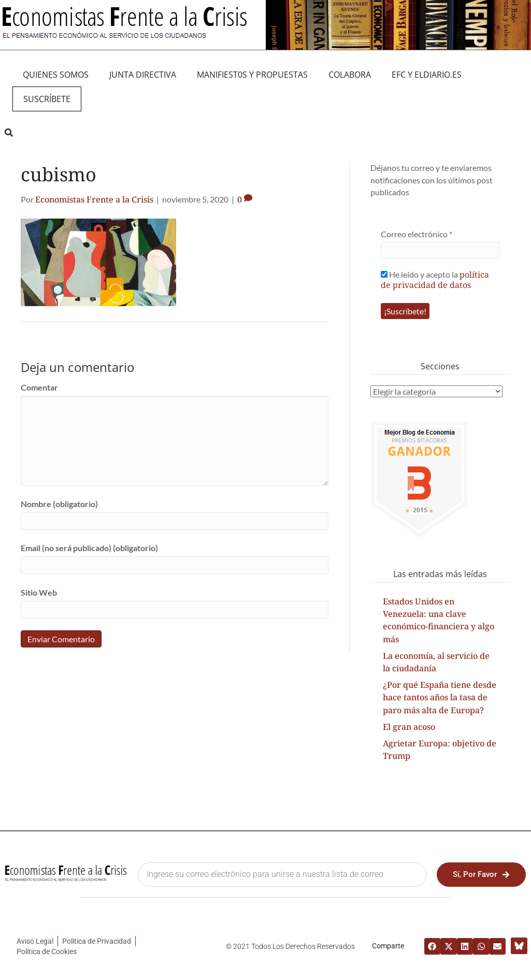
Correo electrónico (417, 234)
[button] (9, 132)
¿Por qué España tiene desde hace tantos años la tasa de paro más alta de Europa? (440, 697)
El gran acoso (409, 727)
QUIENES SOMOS (56, 75)
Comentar (39, 387)
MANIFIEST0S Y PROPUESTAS (252, 75)
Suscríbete (47, 99)
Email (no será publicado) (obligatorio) (89, 548)
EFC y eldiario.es (427, 75)
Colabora (350, 75)
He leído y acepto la (435, 279)
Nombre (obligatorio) (59, 504)
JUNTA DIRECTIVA (143, 75)
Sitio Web (39, 592)
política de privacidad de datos (435, 280)
